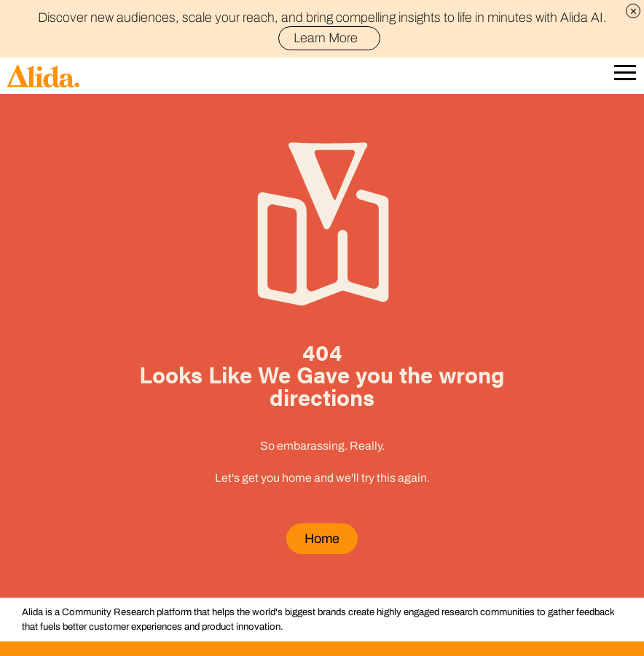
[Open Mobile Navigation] (625, 76)
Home (322, 539)
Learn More (332, 38)
